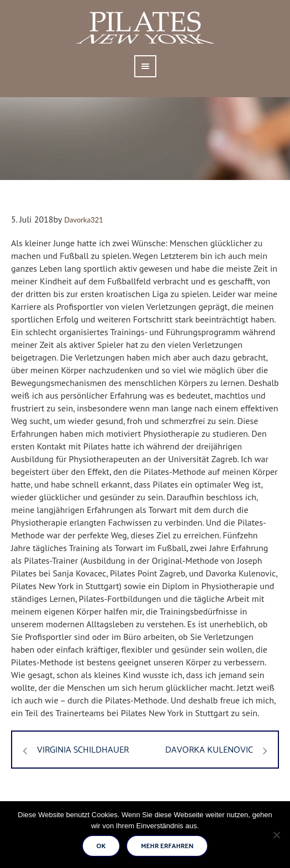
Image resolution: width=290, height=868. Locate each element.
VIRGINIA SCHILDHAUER (83, 750)
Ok (101, 846)
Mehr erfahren (167, 846)
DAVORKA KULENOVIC (209, 750)
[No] (276, 835)
